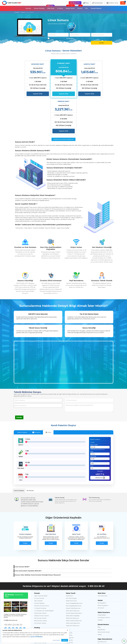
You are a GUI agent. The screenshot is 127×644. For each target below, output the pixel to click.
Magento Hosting (39, 598)
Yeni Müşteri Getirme (104, 580)
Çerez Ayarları (56, 640)
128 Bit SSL (69, 598)
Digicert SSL (70, 605)
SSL (87, 8)
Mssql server (38, 613)
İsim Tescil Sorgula (71, 561)
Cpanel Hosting (39, 603)
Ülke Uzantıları (38, 564)
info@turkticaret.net (11, 583)
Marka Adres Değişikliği (73, 578)
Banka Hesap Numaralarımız (12, 617)
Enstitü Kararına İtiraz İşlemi (74, 576)
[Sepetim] (123, 3)
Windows (36, 395)
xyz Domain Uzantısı (40, 586)
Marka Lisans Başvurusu (73, 586)
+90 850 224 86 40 (13, 587)
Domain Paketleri (39, 566)
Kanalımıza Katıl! (13, 558)
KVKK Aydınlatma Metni (58, 38)
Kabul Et (65, 640)
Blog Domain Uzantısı (41, 583)
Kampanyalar (98, 3)
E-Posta (60, 8)
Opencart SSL (70, 610)
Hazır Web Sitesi (102, 559)
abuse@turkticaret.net (111, 642)
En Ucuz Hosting (39, 593)
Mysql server (38, 615)
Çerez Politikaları (37, 637)
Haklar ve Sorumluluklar (11, 611)
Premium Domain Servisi (42, 569)
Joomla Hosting (39, 596)
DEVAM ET (100, 441)
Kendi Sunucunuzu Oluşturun (63, 102)
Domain (28, 8)
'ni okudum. (61, 38)
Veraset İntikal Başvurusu (73, 571)
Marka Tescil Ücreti (71, 564)
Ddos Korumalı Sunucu (41, 618)
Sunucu (80, 7)
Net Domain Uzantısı (40, 581)
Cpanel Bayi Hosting (40, 605)
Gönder (102, 43)
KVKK (5, 613)
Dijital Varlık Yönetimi (104, 607)
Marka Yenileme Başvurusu (74, 583)
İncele (25, 506)
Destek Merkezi (96, 8)
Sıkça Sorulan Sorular (104, 595)
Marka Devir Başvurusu (73, 588)
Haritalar (100, 583)
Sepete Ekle (28, 94)
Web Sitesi (50, 7)
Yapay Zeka (75, 3)
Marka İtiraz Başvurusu (72, 581)
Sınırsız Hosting (39, 8)
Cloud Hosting (38, 600)
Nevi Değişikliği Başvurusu (74, 569)
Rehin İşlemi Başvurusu (73, 573)
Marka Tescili (70, 7)
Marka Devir (69, 559)
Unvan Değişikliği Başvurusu (74, 566)
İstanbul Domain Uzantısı (41, 578)
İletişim (100, 597)
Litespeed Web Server (41, 622)
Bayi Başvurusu (102, 604)
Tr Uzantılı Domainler (40, 571)
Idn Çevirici (101, 571)
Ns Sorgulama (102, 566)
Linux (48, 395)
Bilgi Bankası (101, 592)
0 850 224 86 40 (96, 549)
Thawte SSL (69, 608)
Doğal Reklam (102, 578)
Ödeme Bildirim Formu (10, 615)
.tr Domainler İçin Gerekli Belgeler (44, 573)
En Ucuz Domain (39, 561)
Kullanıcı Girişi (112, 3)
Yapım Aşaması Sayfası (41, 559)
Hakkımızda (7, 609)
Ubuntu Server (38, 620)
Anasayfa (17, 12)
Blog (86, 3)
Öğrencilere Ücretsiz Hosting (106, 609)
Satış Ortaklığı (102, 612)
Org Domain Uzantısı (40, 576)
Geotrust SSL (70, 600)
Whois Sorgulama (103, 568)
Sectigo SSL (69, 603)
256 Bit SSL (69, 596)
